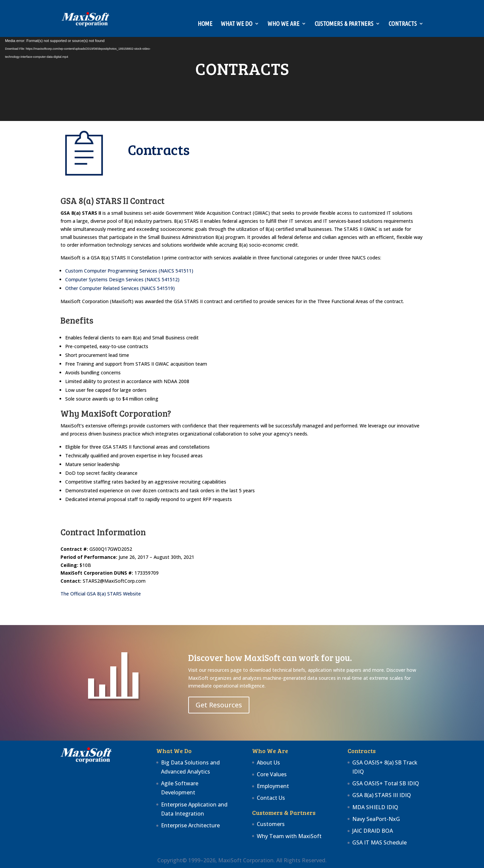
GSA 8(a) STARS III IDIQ (382, 795)
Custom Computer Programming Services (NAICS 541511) (129, 271)
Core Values (272, 774)
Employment (273, 786)
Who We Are (284, 24)
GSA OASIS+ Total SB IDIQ (386, 783)
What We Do (237, 24)
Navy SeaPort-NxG (376, 819)
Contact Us (271, 798)
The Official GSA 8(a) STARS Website (101, 594)
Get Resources (219, 705)
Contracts (403, 24)
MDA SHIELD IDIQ (375, 807)
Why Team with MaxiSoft (289, 836)
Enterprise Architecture (190, 825)
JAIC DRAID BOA (373, 831)
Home (205, 24)
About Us (268, 762)
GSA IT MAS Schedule (379, 842)
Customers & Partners (344, 24)
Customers (271, 824)
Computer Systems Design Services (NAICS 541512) (122, 279)
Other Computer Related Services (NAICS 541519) (120, 288)
